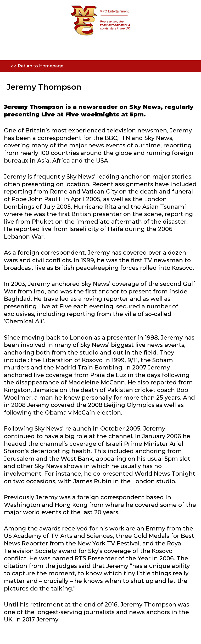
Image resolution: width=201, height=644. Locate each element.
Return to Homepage (37, 66)
